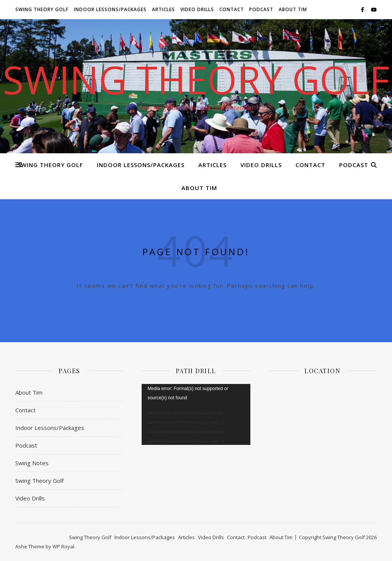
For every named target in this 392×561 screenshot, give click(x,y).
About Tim (293, 9)
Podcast (261, 9)
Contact (232, 9)
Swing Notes (32, 463)
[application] (196, 414)
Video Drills (197, 9)
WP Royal (63, 546)
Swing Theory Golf (42, 9)
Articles (163, 9)
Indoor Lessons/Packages (110, 9)
